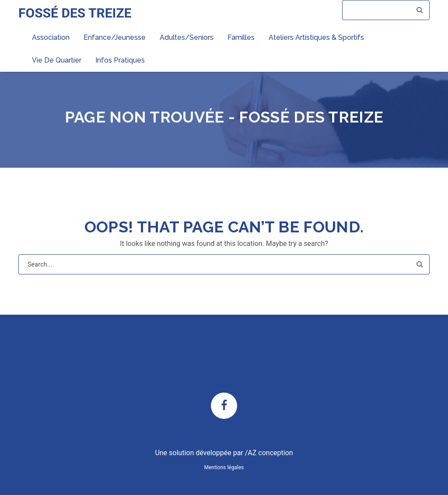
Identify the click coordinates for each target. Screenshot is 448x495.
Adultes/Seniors (187, 37)
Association (51, 37)
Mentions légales (224, 467)
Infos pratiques (120, 60)
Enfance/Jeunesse (115, 37)
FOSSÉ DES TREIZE (75, 13)
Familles (241, 37)
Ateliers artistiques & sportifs (316, 37)
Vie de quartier (57, 60)
